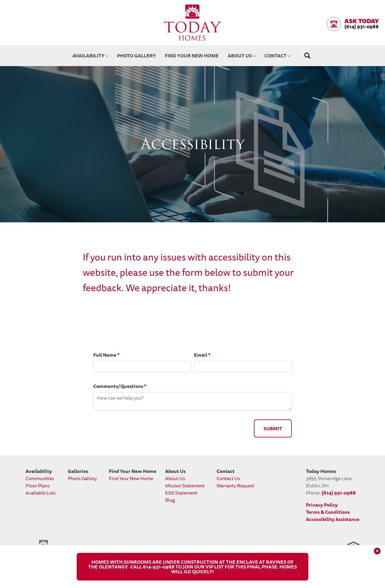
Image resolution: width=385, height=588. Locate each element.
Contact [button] (276, 56)
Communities (40, 478)
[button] (353, 24)
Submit (273, 428)
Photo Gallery (136, 56)
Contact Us (228, 478)
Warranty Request (235, 486)
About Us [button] (240, 56)
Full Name (106, 355)
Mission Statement (185, 486)
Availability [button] (88, 56)
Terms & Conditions (328, 512)
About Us (175, 478)
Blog (170, 500)
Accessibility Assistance (333, 519)
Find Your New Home (192, 56)
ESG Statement (181, 493)
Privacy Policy (322, 505)
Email (202, 355)
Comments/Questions (120, 386)
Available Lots (41, 493)
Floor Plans (38, 486)
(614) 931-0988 (339, 493)
